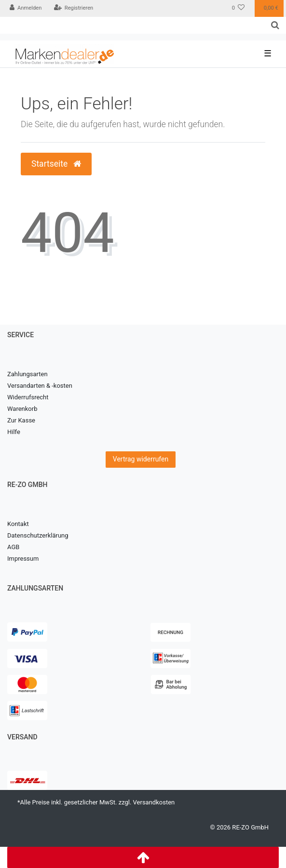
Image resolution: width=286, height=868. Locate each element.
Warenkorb (22, 409)
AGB (13, 547)
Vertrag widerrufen (141, 459)
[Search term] (132, 25)
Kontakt (18, 524)
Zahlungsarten (27, 374)
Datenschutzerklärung (38, 535)
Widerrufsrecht (28, 397)
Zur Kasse (21, 420)
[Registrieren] (73, 8)
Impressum (23, 559)
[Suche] (275, 25)
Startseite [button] (56, 164)
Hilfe (14, 432)
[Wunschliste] (238, 8)
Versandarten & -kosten (40, 386)
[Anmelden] (26, 8)
